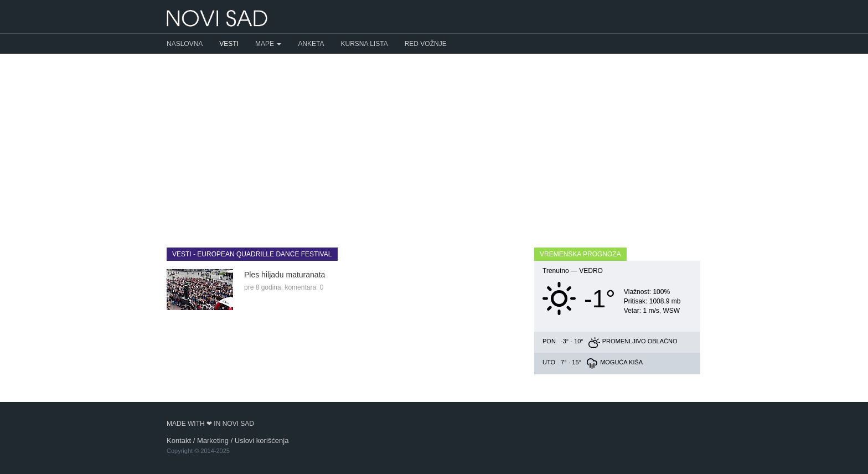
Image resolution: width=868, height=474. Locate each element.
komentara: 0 (304, 287)
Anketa (311, 44)
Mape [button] (268, 44)
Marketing (213, 440)
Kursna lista (365, 44)
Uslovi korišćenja (262, 440)
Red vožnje (426, 44)
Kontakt (179, 440)
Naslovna (185, 44)
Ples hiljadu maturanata (285, 275)
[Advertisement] (434, 142)
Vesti (229, 44)
